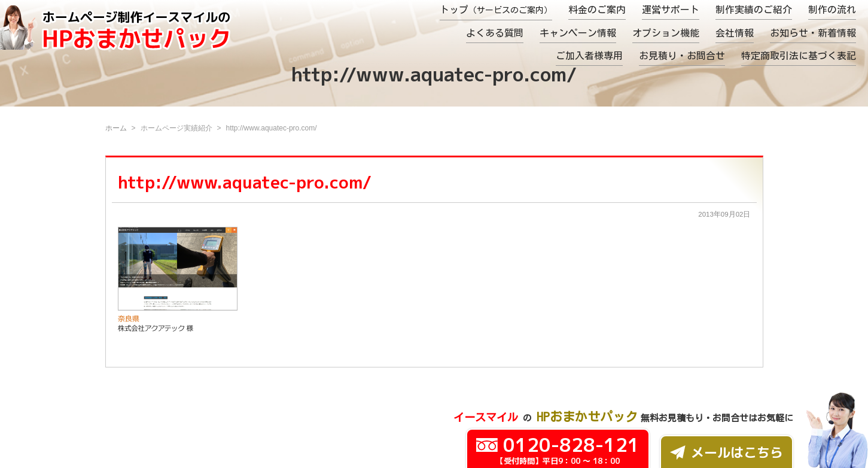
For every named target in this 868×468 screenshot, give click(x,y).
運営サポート (671, 10)
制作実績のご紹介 (754, 10)
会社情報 (735, 33)
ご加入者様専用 (589, 56)
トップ (496, 10)
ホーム (116, 128)
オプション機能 (666, 33)
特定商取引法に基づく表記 (799, 56)
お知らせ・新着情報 (813, 33)
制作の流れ (832, 10)
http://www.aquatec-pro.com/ (245, 182)
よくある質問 (495, 33)
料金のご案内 (597, 10)
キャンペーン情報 (578, 33)
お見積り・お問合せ (682, 56)
